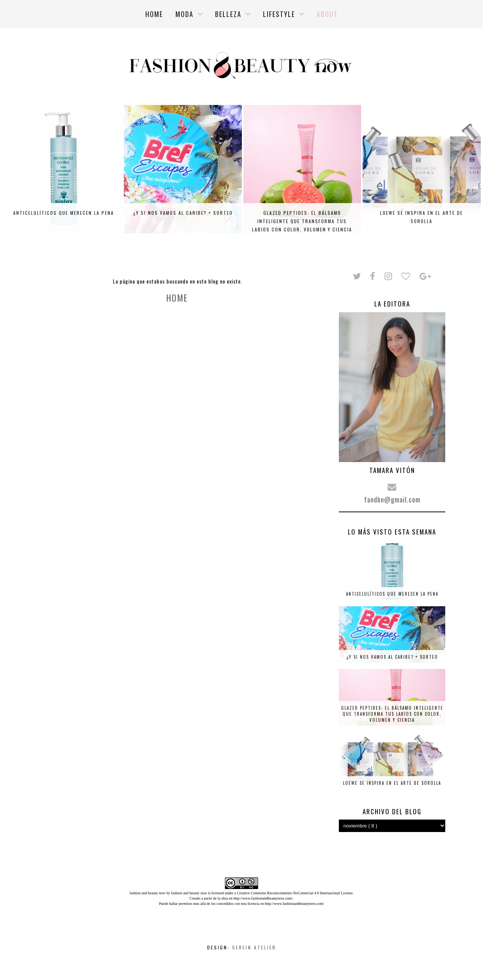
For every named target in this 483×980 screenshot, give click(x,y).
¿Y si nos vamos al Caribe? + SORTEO (183, 213)
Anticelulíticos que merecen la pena (64, 213)
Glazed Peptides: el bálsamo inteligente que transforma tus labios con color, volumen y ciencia (302, 221)
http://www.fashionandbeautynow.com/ (263, 898)
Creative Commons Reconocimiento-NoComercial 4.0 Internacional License (295, 893)
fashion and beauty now (189, 893)
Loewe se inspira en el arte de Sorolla (421, 217)
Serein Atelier (254, 947)
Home (177, 298)
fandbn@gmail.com (392, 499)
